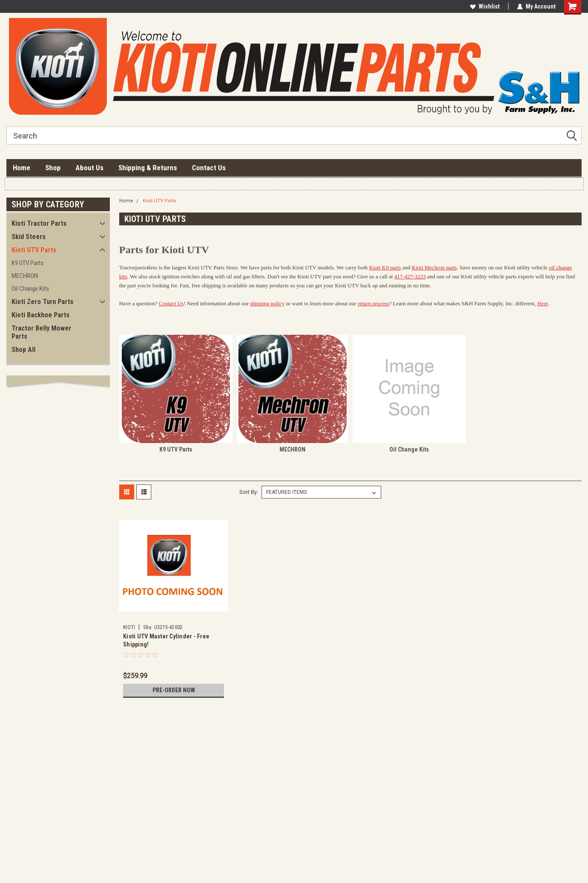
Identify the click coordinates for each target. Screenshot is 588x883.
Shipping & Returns (148, 168)
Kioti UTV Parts (34, 250)
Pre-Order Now (173, 690)
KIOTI (129, 627)
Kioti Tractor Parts (39, 223)
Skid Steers (29, 237)
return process (373, 303)
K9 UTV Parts (28, 263)
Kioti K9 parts (385, 267)
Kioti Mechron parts (434, 267)
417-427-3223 (410, 276)
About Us (90, 168)
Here (542, 303)
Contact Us (209, 168)
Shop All (24, 350)
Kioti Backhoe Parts (41, 315)
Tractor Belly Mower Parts (41, 332)
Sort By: (249, 492)
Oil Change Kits (30, 289)
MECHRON (25, 276)
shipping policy (267, 303)
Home (22, 168)
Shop (53, 168)
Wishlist (485, 6)
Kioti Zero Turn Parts (43, 302)
